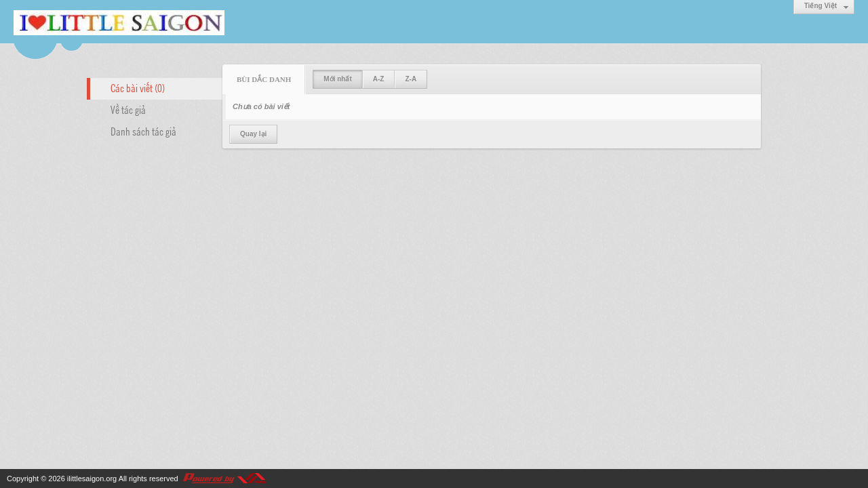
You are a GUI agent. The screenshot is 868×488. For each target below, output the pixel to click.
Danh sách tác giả (143, 131)
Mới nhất (337, 79)
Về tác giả (128, 109)
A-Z (379, 79)
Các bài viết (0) (138, 87)
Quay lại (253, 134)
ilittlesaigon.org (92, 479)
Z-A (411, 79)
